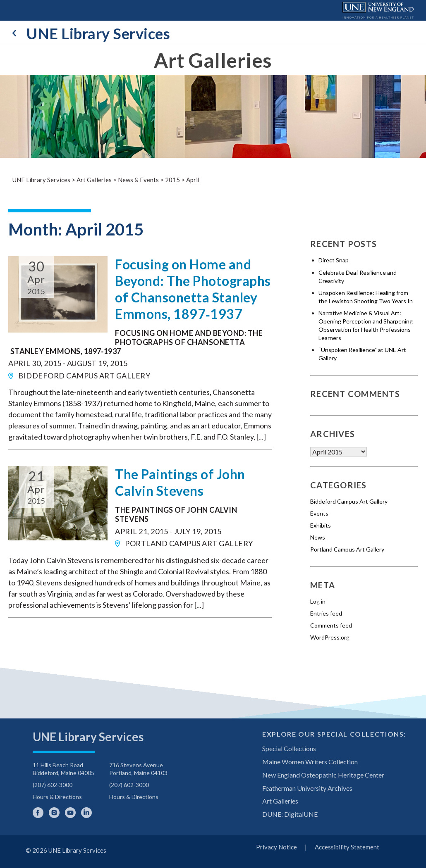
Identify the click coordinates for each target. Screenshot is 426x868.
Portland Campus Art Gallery (347, 549)
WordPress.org (330, 637)
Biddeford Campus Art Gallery (349, 501)
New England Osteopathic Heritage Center (323, 775)
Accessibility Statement (347, 847)
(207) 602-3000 (53, 785)
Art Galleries (213, 60)
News (318, 537)
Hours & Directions (57, 797)
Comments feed (331, 625)
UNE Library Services (91, 33)
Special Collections (289, 748)
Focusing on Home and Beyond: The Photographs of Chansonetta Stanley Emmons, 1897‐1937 (193, 289)
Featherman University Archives (307, 788)
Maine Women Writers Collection (310, 762)
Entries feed (326, 613)
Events (319, 513)
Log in (318, 601)
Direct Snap (334, 260)
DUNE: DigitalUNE (290, 814)
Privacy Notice (276, 847)
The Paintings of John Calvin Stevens (180, 482)
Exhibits (321, 525)
